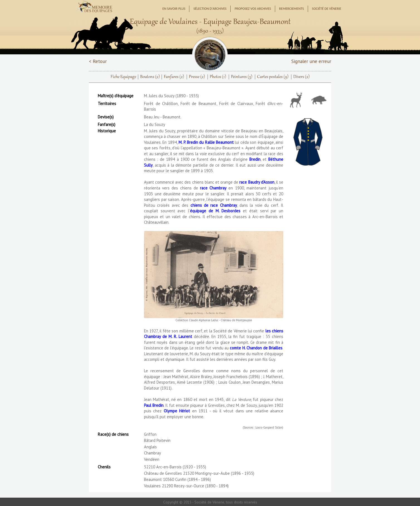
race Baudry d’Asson (257, 182)
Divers (301, 77)
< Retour (98, 61)
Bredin (255, 159)
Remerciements (291, 8)
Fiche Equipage (123, 77)
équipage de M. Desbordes (215, 211)
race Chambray (213, 188)
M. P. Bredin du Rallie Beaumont (206, 142)
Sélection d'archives (210, 8)
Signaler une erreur (311, 61)
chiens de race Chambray (214, 205)
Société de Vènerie (327, 8)
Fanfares (174, 77)
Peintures (242, 77)
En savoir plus (174, 8)
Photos (218, 77)
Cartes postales (273, 77)
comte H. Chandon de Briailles (256, 348)
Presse (197, 77)
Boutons (150, 77)
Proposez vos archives (253, 8)
